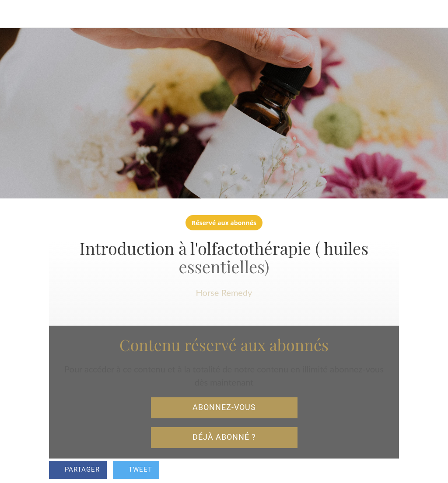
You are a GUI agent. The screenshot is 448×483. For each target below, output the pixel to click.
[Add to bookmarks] (388, 471)
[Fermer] (14, 14)
